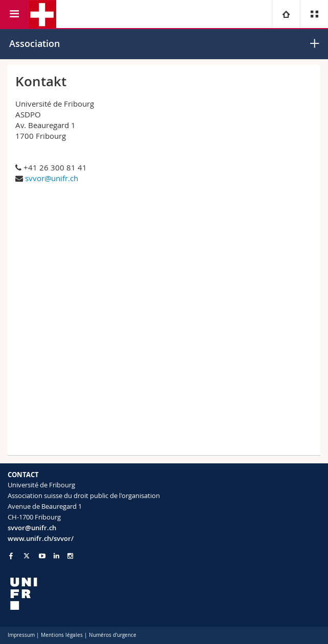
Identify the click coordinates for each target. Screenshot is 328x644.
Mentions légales (62, 635)
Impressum (21, 635)
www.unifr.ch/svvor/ (41, 538)
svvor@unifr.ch (52, 178)
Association (34, 43)
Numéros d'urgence (113, 635)
